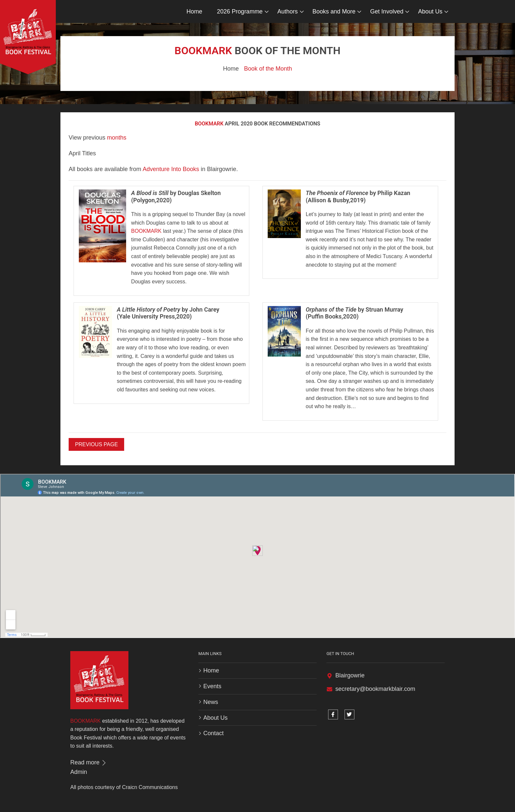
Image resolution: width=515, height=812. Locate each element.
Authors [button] (287, 11)
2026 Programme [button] (240, 11)
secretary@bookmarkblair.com (375, 689)
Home (194, 11)
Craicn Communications (150, 787)
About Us (215, 718)
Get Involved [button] (387, 11)
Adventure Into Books (171, 169)
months (117, 138)
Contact (213, 733)
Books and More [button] (334, 11)
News (211, 702)
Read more (89, 762)
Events (212, 686)
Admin (79, 772)
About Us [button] (430, 11)
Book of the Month (268, 69)
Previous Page (96, 444)
